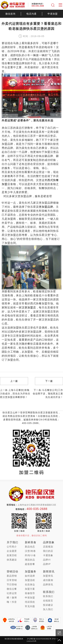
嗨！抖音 (12, 602)
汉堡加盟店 (29, 308)
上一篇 (14, 381)
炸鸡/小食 (30, 555)
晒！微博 (12, 598)
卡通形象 (48, 555)
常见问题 (30, 606)
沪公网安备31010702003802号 (39, 639)
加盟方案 (30, 589)
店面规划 (48, 547)
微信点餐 (12, 589)
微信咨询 (10, 14)
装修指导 (30, 593)
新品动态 (30, 547)
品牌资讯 (48, 584)
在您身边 (30, 584)
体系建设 (12, 560)
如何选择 (30, 576)
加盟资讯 (48, 576)
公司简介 (12, 547)
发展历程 (12, 555)
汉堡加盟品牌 (45, 207)
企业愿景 (12, 551)
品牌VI (47, 560)
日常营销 (12, 580)
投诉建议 (48, 605)
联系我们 (48, 596)
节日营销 (12, 584)
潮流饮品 (30, 560)
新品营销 (12, 576)
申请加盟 (53, 14)
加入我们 (48, 609)
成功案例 (48, 580)
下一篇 (49, 381)
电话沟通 (31, 14)
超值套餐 (30, 564)
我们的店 (48, 551)
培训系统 (30, 602)
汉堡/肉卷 (30, 551)
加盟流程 (30, 580)
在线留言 (48, 601)
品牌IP (47, 564)
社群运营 (12, 593)
